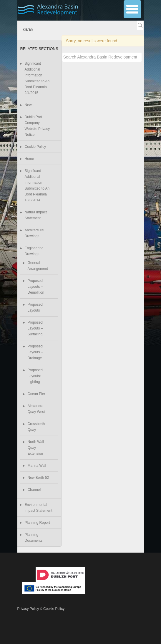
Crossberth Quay (36, 427)
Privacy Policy (28, 609)
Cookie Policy (35, 147)
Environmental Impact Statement (39, 508)
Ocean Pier (36, 394)
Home (29, 159)
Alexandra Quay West (36, 409)
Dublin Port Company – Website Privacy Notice (37, 126)
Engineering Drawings (34, 251)
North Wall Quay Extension (36, 448)
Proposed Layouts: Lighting (35, 376)
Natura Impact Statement (36, 215)
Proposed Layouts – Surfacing (35, 328)
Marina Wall (37, 466)
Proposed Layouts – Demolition (36, 287)
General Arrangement (38, 266)
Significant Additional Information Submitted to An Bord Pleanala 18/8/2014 (37, 185)
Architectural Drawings (35, 233)
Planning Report (37, 523)
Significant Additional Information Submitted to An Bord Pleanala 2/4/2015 (37, 78)
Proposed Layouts (35, 307)
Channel (34, 490)
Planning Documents (34, 538)
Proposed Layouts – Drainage (35, 352)
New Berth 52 (38, 478)
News (29, 105)
